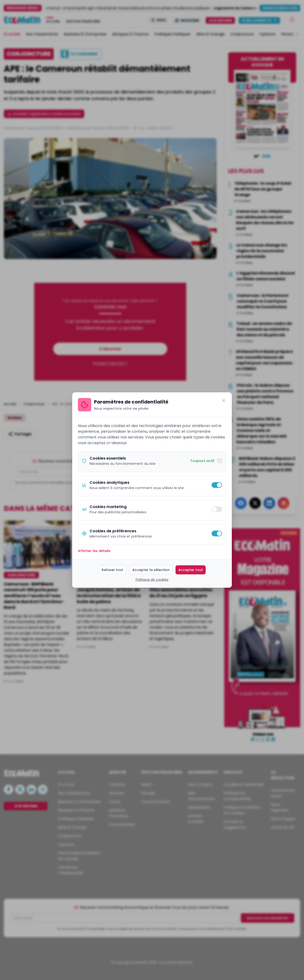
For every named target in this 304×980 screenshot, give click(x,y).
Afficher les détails (94, 551)
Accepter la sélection (151, 570)
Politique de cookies (152, 580)
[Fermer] (224, 400)
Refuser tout (112, 570)
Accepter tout (191, 570)
